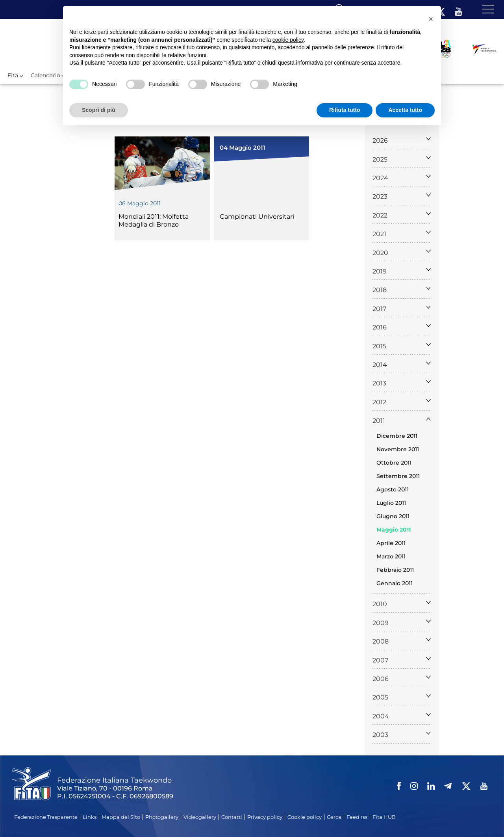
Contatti (232, 817)
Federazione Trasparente (46, 817)
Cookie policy (305, 817)
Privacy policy (265, 817)
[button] (431, 19)
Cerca (334, 817)
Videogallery (200, 817)
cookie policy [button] (288, 40)
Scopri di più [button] (99, 110)
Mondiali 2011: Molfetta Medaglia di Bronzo (154, 220)
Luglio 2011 (391, 503)
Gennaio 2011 (395, 583)
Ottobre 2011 (394, 463)
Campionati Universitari (257, 217)
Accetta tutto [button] (405, 110)
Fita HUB (384, 817)
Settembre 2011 (398, 476)
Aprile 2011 (391, 543)
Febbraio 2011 (395, 570)
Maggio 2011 (394, 530)
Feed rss (357, 817)
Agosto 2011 (393, 489)
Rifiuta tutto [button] (345, 110)
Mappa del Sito (121, 817)
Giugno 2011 (393, 516)
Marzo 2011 (391, 556)
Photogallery (162, 817)
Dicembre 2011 (397, 436)
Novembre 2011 (398, 449)
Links (90, 817)
